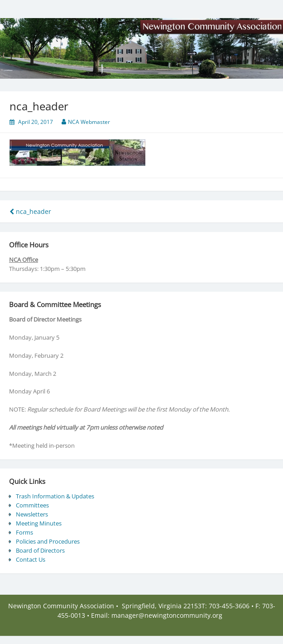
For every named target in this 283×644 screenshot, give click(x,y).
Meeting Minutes (39, 523)
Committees (32, 505)
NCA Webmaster (89, 122)
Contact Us (31, 559)
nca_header (30, 211)
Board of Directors (40, 550)
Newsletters (32, 514)
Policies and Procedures (48, 541)
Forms (24, 532)
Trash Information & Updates (55, 496)
